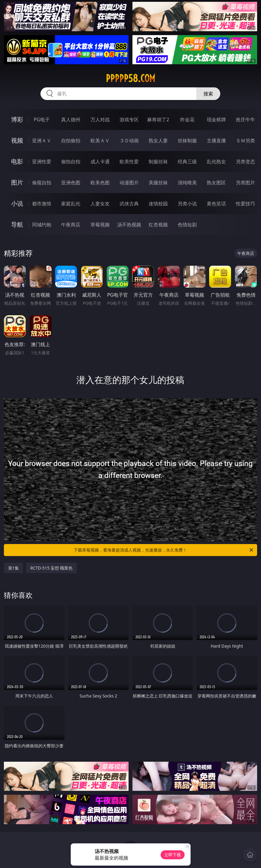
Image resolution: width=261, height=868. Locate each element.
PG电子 (42, 119)
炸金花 (187, 119)
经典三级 (187, 162)
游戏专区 (129, 119)
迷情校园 (158, 204)
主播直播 (216, 141)
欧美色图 (100, 183)
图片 (17, 182)
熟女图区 (216, 183)
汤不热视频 (129, 225)
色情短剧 (187, 225)
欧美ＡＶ (100, 141)
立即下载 (173, 855)
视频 (17, 140)
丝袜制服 (187, 141)
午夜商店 (71, 225)
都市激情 (42, 204)
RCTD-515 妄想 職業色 (51, 568)
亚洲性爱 (42, 162)
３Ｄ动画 (129, 141)
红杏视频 (158, 225)
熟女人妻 (158, 141)
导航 (17, 224)
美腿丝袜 (158, 183)
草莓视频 (100, 225)
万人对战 (100, 119)
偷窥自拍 (42, 183)
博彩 (17, 119)
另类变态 (245, 162)
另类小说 (187, 204)
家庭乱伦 (71, 204)
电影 (17, 161)
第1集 (13, 568)
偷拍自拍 (71, 162)
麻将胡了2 (158, 119)
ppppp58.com (130, 78)
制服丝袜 (158, 162)
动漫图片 (129, 183)
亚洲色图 (71, 183)
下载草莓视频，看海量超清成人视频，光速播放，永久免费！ (164, 550)
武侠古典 (129, 204)
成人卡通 (100, 162)
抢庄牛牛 (245, 119)
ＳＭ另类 (245, 141)
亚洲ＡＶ (42, 141)
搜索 (208, 94)
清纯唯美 (187, 183)
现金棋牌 (216, 119)
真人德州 (71, 119)
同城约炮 (42, 225)
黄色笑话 (216, 204)
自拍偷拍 (71, 141)
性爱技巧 (245, 204)
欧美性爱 (129, 162)
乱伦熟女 (216, 162)
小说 (17, 203)
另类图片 (245, 183)
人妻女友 (100, 204)
